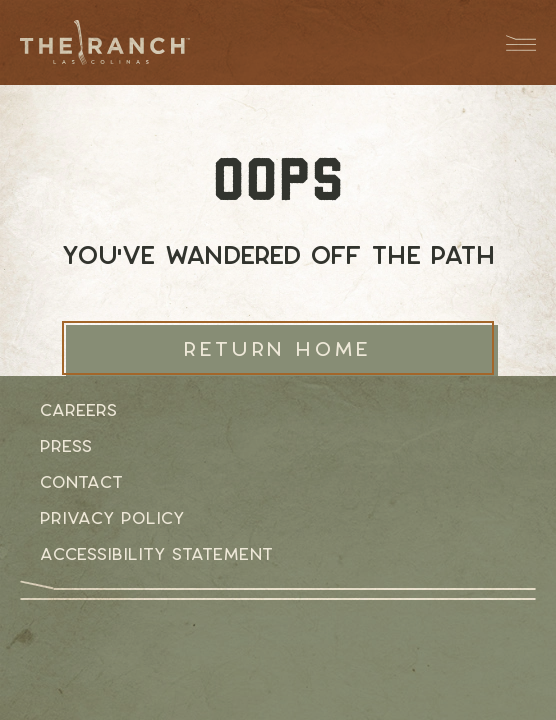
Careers (78, 410)
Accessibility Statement (156, 554)
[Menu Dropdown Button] (511, 42)
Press (66, 446)
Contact (81, 482)
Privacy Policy (112, 518)
